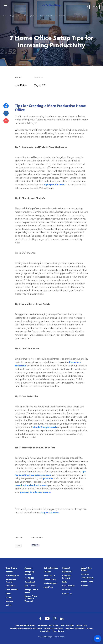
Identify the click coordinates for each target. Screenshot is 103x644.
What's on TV (49, 576)
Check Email (30, 582)
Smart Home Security (11, 581)
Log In (94, 7)
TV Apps (47, 572)
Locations (66, 590)
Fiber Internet (12, 590)
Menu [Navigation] (6, 5)
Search (87, 7)
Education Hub (69, 586)
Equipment (67, 572)
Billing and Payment (67, 577)
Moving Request (50, 583)
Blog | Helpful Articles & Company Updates (24, 16)
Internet (35, 545)
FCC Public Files (67, 625)
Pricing (9, 598)
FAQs (65, 582)
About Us (85, 574)
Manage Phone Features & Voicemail (31, 599)
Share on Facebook (6, 106)
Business (9, 601)
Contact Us (67, 594)
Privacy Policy (82, 625)
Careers (84, 586)
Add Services (30, 586)
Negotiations (58, 631)
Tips (18, 546)
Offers (8, 594)
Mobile (9, 605)
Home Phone (11, 586)
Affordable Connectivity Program (79, 628)
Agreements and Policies (48, 625)
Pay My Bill (29, 578)
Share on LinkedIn (6, 113)
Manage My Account (29, 573)
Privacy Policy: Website (54, 628)
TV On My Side (87, 578)
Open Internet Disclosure (25, 625)
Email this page (6, 121)
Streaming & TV (12, 576)
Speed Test (48, 587)
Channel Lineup (50, 580)
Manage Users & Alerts (31, 591)
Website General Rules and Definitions (26, 628)
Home (5, 16)
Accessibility (45, 631)
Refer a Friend (87, 582)
